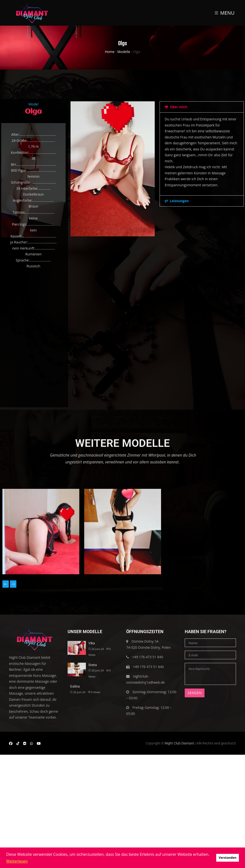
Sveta (93, 665)
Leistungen (179, 201)
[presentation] (6, 584)
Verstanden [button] (228, 858)
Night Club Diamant (179, 743)
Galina (75, 686)
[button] (113, 278)
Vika (92, 643)
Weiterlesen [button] (17, 861)
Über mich (179, 107)
